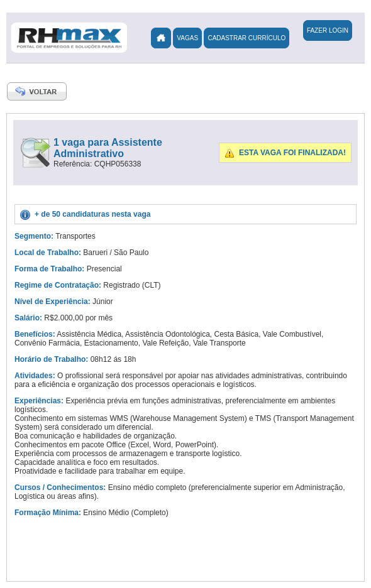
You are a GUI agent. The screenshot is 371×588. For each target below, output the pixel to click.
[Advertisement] (201, 283)
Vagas (187, 38)
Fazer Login (328, 30)
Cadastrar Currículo (246, 38)
